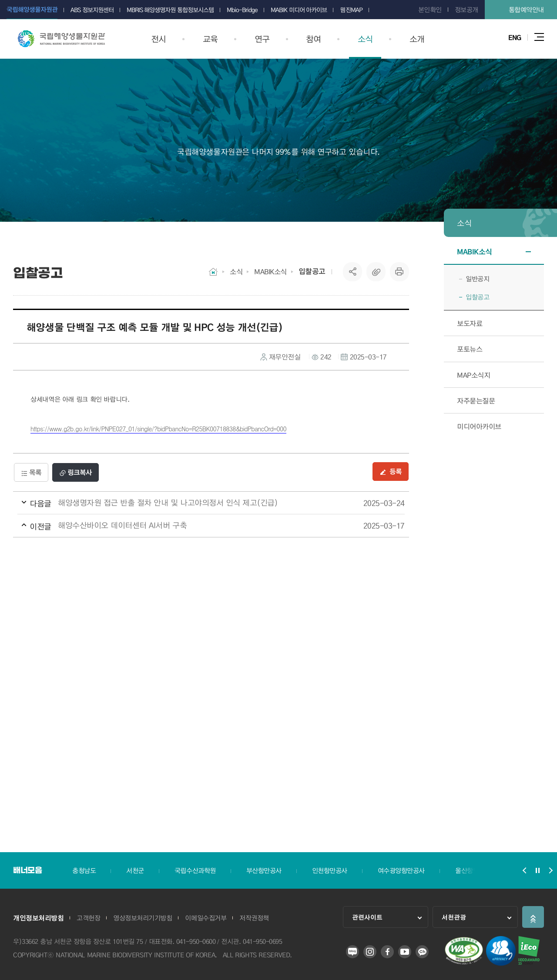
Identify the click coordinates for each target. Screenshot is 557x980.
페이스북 (387, 952)
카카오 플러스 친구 (422, 952)
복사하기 (376, 272)
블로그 (352, 952)
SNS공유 (353, 272)
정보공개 (466, 10)
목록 (31, 472)
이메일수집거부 (206, 918)
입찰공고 (312, 271)
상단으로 (533, 917)
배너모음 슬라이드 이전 (524, 870)
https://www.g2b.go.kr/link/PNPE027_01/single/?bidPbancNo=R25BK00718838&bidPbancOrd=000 (158, 429)
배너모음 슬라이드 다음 (550, 870)
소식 (236, 272)
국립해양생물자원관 (61, 39)
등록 (391, 471)
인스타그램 (370, 952)
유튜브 (405, 952)
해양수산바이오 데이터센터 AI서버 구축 (195, 526)
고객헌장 (88, 918)
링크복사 (75, 472)
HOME (213, 272)
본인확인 (430, 10)
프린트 (399, 272)
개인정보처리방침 (38, 918)
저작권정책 (254, 918)
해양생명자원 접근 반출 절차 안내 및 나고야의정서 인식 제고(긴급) (195, 503)
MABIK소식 (270, 272)
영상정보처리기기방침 (143, 918)
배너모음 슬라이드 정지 (537, 870)
